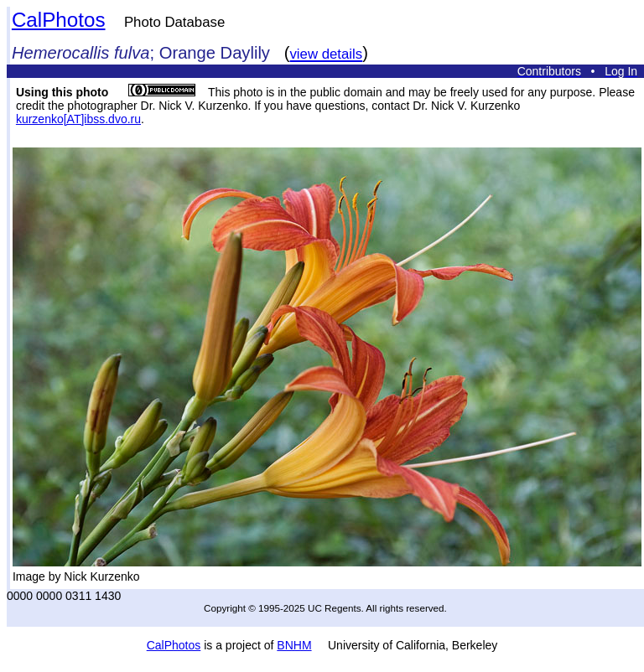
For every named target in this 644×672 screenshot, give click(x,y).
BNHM (294, 645)
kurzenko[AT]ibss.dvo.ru (78, 119)
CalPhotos (59, 20)
